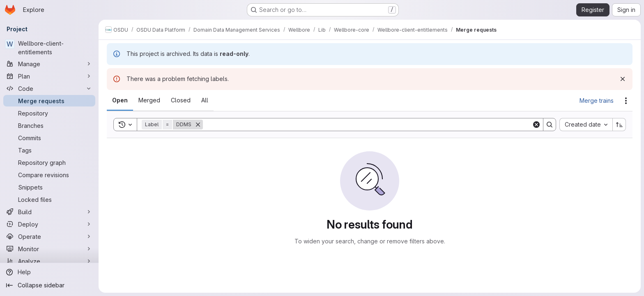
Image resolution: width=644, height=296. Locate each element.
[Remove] (198, 125)
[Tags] (49, 150)
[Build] (49, 212)
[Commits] (49, 138)
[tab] (120, 100)
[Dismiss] (623, 79)
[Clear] (536, 125)
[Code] (49, 88)
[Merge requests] (49, 101)
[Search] (367, 125)
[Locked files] (49, 199)
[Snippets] (49, 187)
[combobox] (586, 125)
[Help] (49, 272)
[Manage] (49, 64)
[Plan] (49, 76)
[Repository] (49, 113)
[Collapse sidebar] (49, 285)
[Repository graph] (49, 162)
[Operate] (49, 236)
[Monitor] (49, 249)
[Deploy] (49, 224)
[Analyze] (49, 261)
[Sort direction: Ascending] (619, 125)
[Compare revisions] (49, 175)
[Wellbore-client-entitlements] (49, 48)
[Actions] (626, 101)
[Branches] (49, 125)
